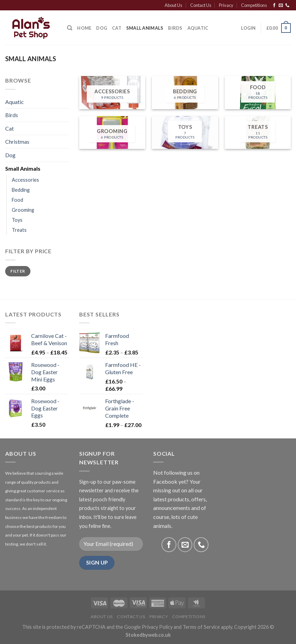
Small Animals (145, 28)
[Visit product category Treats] (258, 133)
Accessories (25, 180)
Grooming (23, 210)
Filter (18, 271)
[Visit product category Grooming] (112, 133)
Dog (102, 28)
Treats (19, 230)
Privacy (226, 5)
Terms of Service (201, 627)
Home (84, 28)
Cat (117, 28)
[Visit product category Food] (258, 93)
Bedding (21, 190)
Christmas (17, 141)
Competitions (254, 5)
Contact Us (201, 5)
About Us (173, 5)
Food (17, 200)
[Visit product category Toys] (185, 133)
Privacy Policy (157, 627)
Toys (17, 220)
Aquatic (198, 28)
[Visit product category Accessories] (112, 93)
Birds (175, 28)
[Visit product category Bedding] (185, 93)
